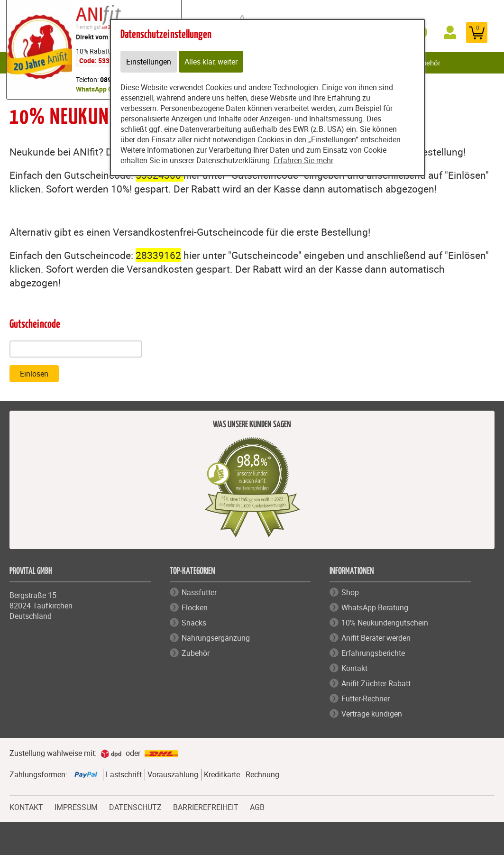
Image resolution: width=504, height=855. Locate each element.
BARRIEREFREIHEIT (206, 806)
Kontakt (354, 668)
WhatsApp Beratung (375, 607)
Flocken (195, 607)
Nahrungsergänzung (216, 638)
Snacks (194, 623)
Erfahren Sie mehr (303, 160)
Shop (350, 592)
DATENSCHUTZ (135, 806)
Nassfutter (199, 592)
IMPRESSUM (76, 806)
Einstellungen (149, 62)
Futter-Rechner (366, 699)
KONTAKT (26, 806)
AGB (257, 807)
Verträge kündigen (372, 714)
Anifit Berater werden (376, 638)
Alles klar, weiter (211, 62)
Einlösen (34, 374)
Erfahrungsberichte (373, 653)
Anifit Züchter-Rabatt (376, 683)
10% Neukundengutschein (385, 623)
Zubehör (427, 63)
